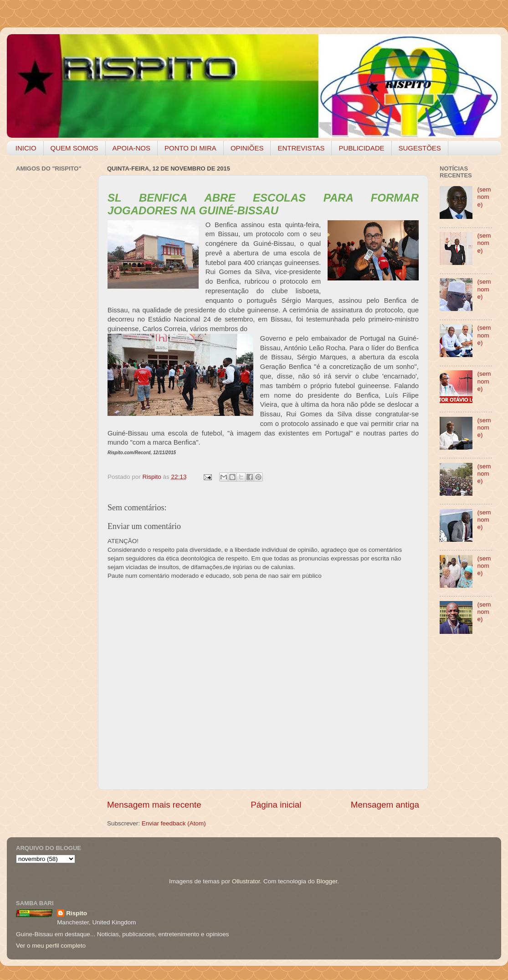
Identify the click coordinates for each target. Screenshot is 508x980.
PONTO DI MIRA (190, 148)
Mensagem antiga (385, 805)
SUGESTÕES (420, 148)
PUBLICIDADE (361, 148)
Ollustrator (246, 881)
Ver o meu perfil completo (51, 946)
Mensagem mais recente (154, 805)
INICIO (26, 148)
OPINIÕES (247, 148)
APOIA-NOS (131, 148)
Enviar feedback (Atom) (174, 823)
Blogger (327, 881)
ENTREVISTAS (301, 148)
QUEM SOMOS (74, 148)
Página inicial (276, 805)
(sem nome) (484, 197)
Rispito (77, 913)
